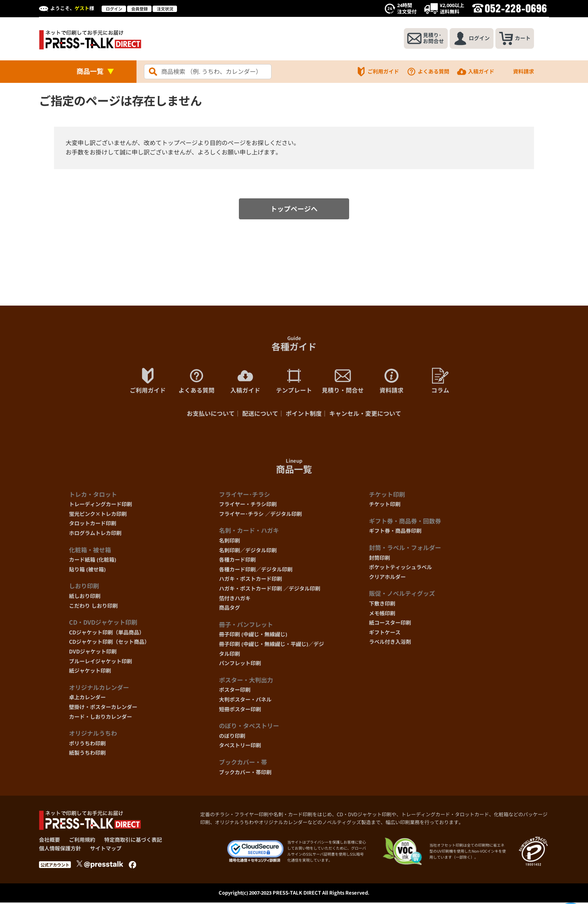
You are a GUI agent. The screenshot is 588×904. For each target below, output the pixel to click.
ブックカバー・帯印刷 (245, 773)
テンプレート (294, 382)
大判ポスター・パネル (245, 701)
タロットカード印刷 (93, 525)
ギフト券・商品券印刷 (395, 532)
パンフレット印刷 (240, 665)
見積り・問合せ (343, 382)
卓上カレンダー (87, 699)
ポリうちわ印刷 (87, 744)
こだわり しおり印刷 (93, 607)
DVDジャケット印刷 (93, 653)
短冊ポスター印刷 (240, 710)
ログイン (114, 9)
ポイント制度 (304, 415)
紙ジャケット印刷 (90, 672)
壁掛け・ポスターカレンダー (103, 708)
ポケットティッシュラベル (400, 569)
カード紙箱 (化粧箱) (93, 561)
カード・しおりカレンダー (100, 718)
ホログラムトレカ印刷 (95, 534)
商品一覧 (90, 71)
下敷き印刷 (382, 605)
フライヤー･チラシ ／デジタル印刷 (260, 515)
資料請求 (518, 72)
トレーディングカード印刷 (100, 506)
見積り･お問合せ (424, 39)
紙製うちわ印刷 (87, 754)
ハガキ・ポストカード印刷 (250, 580)
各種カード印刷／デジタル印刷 (256, 571)
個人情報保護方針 (60, 849)
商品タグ (229, 609)
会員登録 (139, 9)
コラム (440, 382)
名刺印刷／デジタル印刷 (248, 551)
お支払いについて (211, 415)
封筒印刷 (379, 559)
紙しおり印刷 (85, 597)
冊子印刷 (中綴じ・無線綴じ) (253, 636)
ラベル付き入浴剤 (390, 643)
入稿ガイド (475, 72)
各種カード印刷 (237, 561)
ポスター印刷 (235, 691)
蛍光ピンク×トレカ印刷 (98, 515)
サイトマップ (106, 849)
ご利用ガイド (378, 72)
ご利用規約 (82, 841)
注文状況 (165, 9)
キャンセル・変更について (365, 415)
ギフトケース (385, 633)
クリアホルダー (387, 578)
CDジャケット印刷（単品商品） (107, 633)
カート (514, 39)
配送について (260, 415)
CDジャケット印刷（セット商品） (109, 643)
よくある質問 (428, 72)
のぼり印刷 (232, 737)
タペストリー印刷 (240, 747)
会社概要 (49, 841)
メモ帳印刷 (382, 614)
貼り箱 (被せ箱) (87, 571)
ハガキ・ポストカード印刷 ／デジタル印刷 (270, 590)
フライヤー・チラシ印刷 (248, 506)
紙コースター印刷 (390, 624)
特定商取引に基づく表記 (133, 841)
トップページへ (294, 210)
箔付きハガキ (235, 599)
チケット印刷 (385, 506)
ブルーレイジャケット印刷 (100, 662)
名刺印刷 (229, 542)
